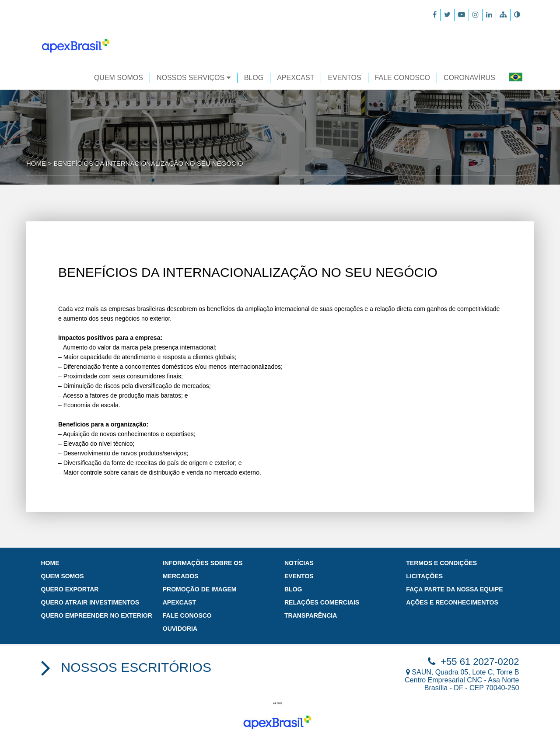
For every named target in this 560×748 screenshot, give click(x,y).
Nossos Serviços (194, 78)
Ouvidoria (180, 629)
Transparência (311, 615)
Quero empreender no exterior (97, 615)
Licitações (424, 576)
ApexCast (179, 602)
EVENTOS (344, 78)
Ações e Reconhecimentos (452, 602)
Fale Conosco (187, 615)
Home (36, 163)
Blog (254, 78)
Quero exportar (70, 589)
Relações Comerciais (322, 602)
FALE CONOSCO (402, 78)
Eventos (299, 576)
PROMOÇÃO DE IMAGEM (200, 589)
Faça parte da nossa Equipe (454, 589)
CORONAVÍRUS (469, 78)
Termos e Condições (441, 563)
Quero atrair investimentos (90, 602)
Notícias (299, 563)
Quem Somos (119, 78)
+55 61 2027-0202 (473, 662)
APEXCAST (296, 78)
